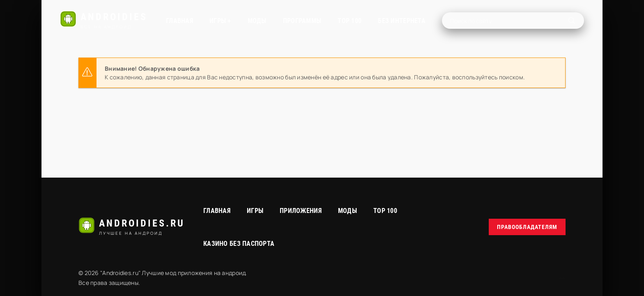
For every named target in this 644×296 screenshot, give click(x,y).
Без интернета (402, 21)
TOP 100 (350, 21)
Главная (179, 21)
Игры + (220, 21)
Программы (302, 21)
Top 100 (385, 211)
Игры (255, 211)
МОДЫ (257, 21)
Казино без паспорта (239, 244)
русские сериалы (562, 278)
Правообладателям (527, 227)
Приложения (301, 211)
